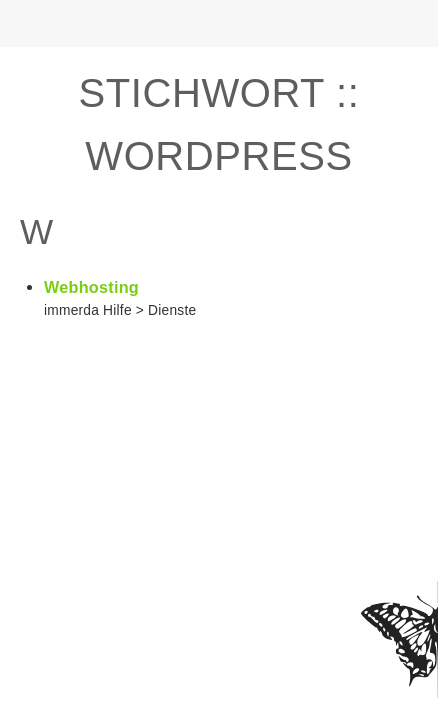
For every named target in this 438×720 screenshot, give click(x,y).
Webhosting (91, 287)
